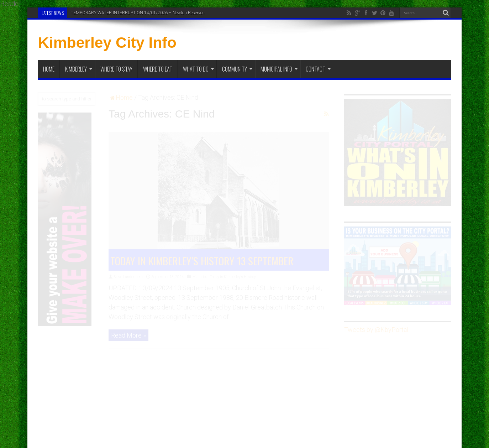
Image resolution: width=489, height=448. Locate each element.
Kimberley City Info (107, 42)
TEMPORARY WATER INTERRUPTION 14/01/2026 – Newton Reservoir (138, 13)
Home (49, 69)
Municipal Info (279, 69)
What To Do (198, 69)
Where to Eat (158, 69)
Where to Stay (116, 69)
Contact (318, 69)
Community (237, 69)
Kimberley (79, 69)
